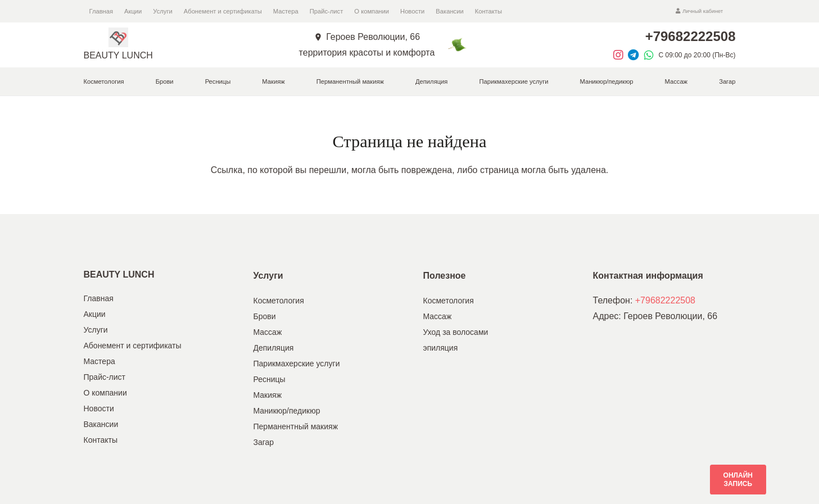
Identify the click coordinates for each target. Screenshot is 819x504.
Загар (264, 442)
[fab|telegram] (635, 55)
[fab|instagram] (621, 55)
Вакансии (101, 424)
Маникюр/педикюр (287, 411)
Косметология (279, 301)
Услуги (96, 330)
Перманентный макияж (296, 426)
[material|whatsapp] (651, 55)
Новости (99, 408)
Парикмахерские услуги (297, 364)
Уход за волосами (456, 332)
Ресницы (270, 379)
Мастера (99, 361)
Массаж (268, 332)
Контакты (101, 440)
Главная (99, 298)
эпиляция (441, 348)
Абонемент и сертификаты (133, 346)
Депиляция (274, 348)
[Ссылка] (118, 37)
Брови (265, 316)
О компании (105, 393)
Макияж (268, 395)
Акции (95, 314)
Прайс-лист (105, 377)
